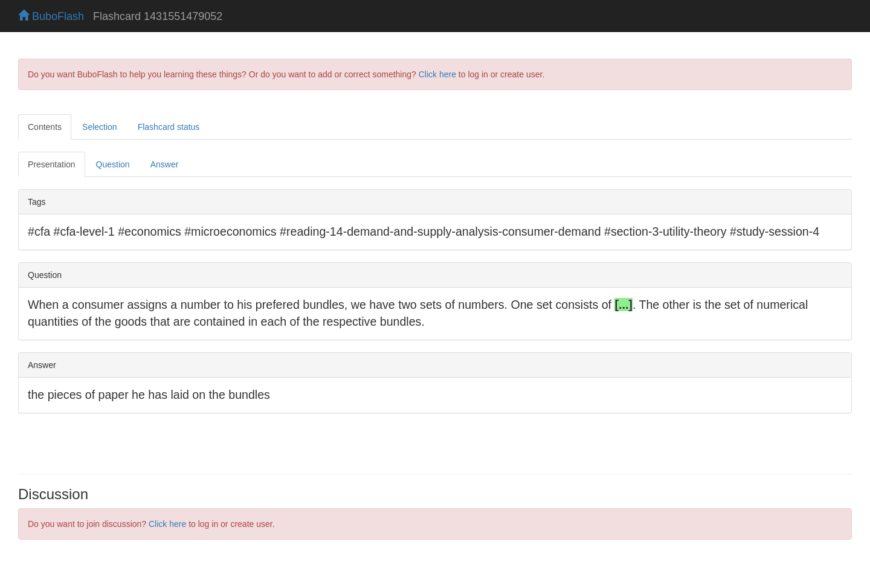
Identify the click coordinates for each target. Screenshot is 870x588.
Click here (437, 74)
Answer (165, 164)
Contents (45, 127)
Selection (100, 127)
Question (113, 164)
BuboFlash (51, 16)
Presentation (52, 164)
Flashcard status (169, 127)
